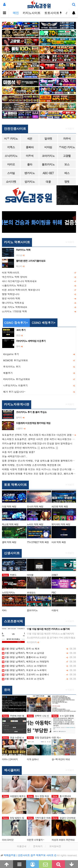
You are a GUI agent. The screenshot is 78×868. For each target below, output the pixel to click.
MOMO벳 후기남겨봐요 (16, 360)
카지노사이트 (32, 13)
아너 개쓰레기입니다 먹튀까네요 (19, 281)
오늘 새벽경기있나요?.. (15, 456)
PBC (54, 592)
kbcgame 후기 (11, 354)
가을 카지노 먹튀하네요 (15, 307)
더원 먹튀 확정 (9, 506)
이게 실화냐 (33, 759)
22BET (55, 575)
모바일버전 (55, 846)
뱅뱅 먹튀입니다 (11, 294)
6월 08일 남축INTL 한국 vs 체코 (21, 648)
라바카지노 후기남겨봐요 (17, 379)
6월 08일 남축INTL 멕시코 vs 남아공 (23, 653)
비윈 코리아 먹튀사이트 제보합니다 (21, 290)
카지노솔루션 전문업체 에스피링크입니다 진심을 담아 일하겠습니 (37, 443)
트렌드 (9, 575)
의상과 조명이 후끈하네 (63, 840)
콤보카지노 (32, 610)
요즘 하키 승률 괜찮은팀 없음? (18, 452)
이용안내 (22, 846)
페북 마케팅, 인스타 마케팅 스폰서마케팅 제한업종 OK (31, 465)
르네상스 (31, 592)
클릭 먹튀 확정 (9, 542)
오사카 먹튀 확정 (35, 506)
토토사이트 (53, 13)
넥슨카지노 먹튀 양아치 (15, 277)
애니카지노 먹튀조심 (13, 303)
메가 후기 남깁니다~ (14, 392)
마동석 (55, 610)
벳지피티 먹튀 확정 (61, 524)
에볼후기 (8, 373)
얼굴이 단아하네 (63, 818)
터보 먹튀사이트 (11, 272)
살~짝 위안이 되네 (61, 759)
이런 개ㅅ (56, 737)
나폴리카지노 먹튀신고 (14, 285)
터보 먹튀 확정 (59, 542)
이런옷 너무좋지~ (36, 840)
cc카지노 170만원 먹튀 (14, 311)
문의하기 (38, 846)
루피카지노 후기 (12, 366)
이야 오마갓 (8, 840)
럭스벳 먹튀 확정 (10, 524)
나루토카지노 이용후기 (15, 385)
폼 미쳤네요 (61, 796)
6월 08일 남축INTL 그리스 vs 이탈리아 (24, 666)
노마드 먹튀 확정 (35, 524)
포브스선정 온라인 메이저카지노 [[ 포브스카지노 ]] (30, 448)
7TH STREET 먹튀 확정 (38, 542)
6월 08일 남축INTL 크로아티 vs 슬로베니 (25, 674)
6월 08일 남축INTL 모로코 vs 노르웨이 (24, 670)
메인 (16, 13)
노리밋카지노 (8, 592)
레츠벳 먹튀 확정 (60, 506)
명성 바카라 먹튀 (11, 298)
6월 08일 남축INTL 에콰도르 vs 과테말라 (25, 661)
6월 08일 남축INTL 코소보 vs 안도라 (23, 679)
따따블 (30, 575)
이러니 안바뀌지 (10, 759)
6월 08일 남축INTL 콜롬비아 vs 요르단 (24, 657)
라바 (4, 610)
